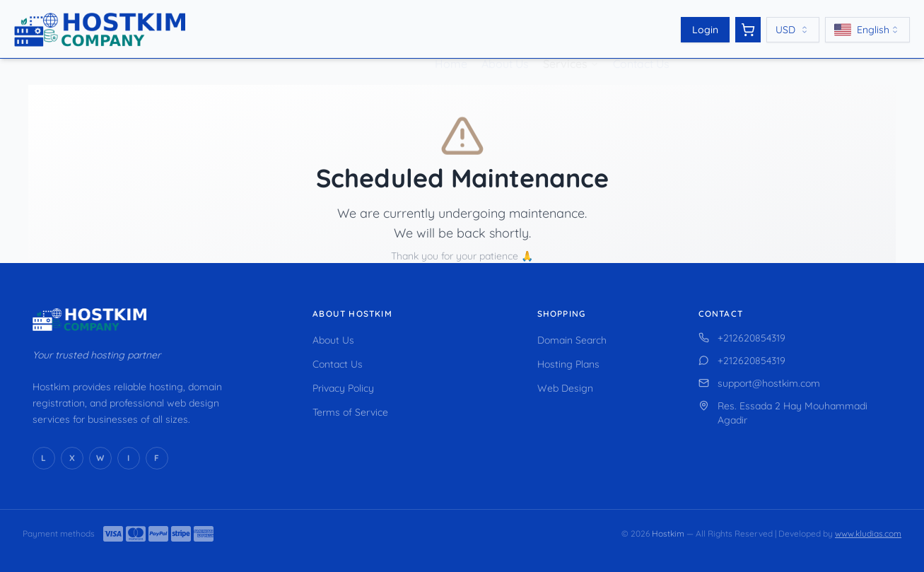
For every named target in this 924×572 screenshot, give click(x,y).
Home (451, 46)
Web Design (565, 388)
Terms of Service (350, 412)
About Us (505, 46)
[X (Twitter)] (72, 458)
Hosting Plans (568, 364)
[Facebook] (157, 458)
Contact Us (641, 46)
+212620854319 (742, 338)
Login (705, 30)
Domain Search (572, 340)
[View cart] (748, 30)
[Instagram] (129, 458)
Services (565, 46)
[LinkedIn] (44, 458)
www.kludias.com (868, 533)
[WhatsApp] (100, 458)
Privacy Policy (343, 388)
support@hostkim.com (759, 383)
